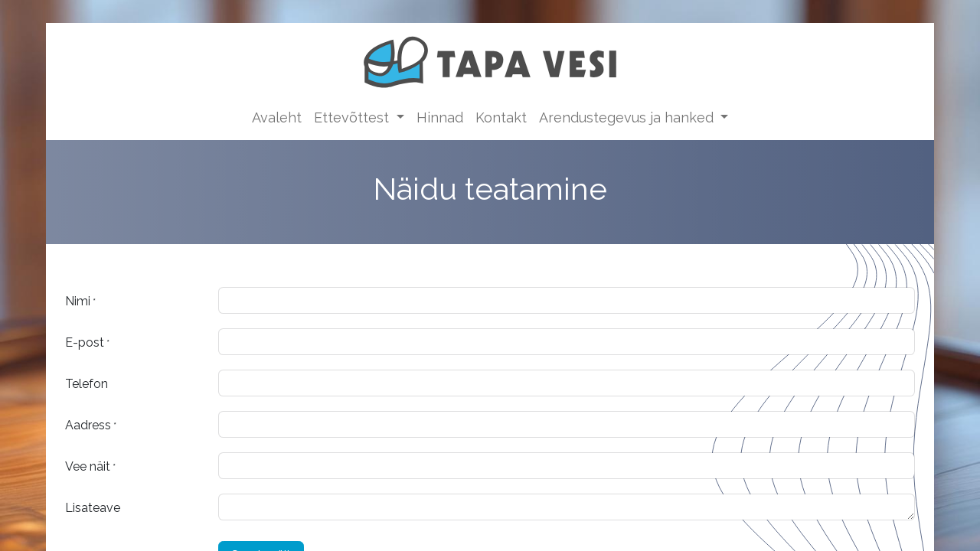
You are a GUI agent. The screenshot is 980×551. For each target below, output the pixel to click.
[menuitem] (277, 117)
